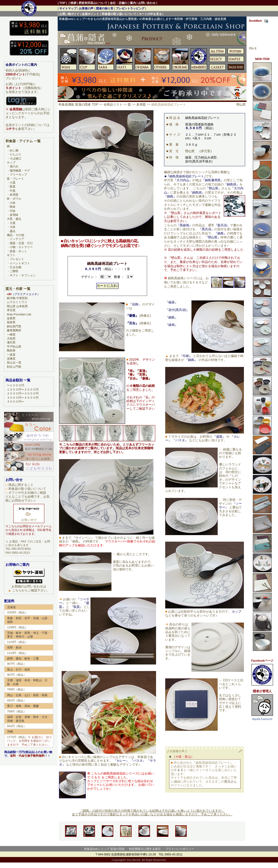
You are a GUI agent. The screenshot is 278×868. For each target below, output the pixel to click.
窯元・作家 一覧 (18, 289)
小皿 (13, 183)
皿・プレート (15, 179)
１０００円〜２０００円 (23, 389)
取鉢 (13, 207)
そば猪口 (15, 158)
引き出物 (15, 267)
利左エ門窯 (14, 367)
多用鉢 (14, 215)
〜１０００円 (15, 385)
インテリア (17, 239)
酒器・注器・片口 (21, 243)
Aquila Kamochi (262, 719)
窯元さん (231, 782)
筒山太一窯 (14, 362)
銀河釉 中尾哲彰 (17, 298)
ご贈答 (14, 271)
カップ (11, 162)
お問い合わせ (147, 3)
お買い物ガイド (69, 14)
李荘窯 (11, 310)
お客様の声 (86, 8)
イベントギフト (20, 263)
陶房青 (11, 350)
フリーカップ (18, 174)
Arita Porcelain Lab (19, 314)
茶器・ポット (18, 251)
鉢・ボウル (14, 199)
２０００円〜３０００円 (23, 393)
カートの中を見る (150, 14)
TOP (62, 3)
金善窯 (11, 318)
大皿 (13, 223)
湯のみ (14, 166)
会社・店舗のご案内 (123, 3)
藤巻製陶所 (14, 330)
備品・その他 (15, 235)
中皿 (13, 191)
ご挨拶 (72, 3)
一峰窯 (11, 334)
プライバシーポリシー (180, 849)
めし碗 (14, 150)
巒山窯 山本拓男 (17, 306)
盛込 (13, 231)
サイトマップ (68, 8)
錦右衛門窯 (14, 326)
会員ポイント (90, 14)
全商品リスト (113, 105)
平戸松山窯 (14, 347)
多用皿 (141, 105)
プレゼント (17, 259)
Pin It (253, 48)
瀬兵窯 (11, 342)
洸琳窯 (11, 359)
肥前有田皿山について (93, 3)
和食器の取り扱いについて (119, 14)
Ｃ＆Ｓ (179, 770)
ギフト (11, 255)
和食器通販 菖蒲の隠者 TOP (78, 105)
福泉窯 (11, 322)
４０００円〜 (15, 402)
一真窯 (11, 355)
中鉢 (13, 211)
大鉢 (13, 227)
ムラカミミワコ (17, 302)
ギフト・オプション (23, 275)
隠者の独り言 (105, 8)
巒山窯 (241, 105)
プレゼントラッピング (130, 8)
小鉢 (13, 203)
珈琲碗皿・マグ (20, 171)
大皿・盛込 (14, 219)
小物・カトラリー (21, 247)
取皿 (13, 186)
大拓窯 (11, 338)
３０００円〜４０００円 (23, 398)
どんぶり (15, 154)
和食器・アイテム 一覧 (23, 141)
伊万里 (206, 151)
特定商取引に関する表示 (145, 849)
